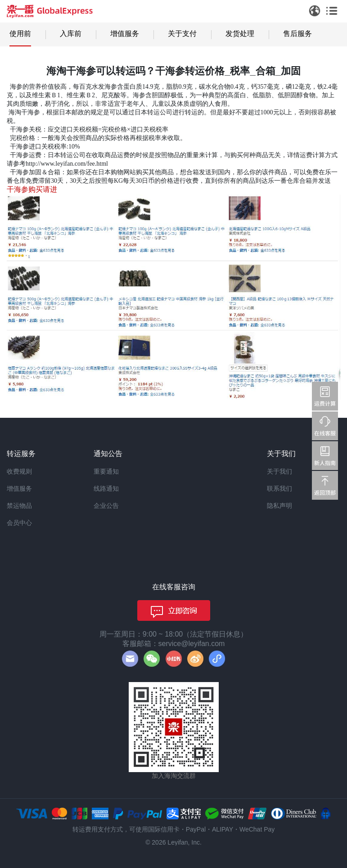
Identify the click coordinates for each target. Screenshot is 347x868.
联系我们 (279, 488)
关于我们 (279, 471)
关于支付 (182, 34)
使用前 (20, 34)
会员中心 (19, 523)
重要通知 (106, 471)
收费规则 (19, 471)
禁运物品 (19, 506)
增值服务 (125, 34)
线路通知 (106, 488)
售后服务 (297, 34)
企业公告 (106, 506)
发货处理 (240, 34)
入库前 (71, 34)
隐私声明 (279, 506)
